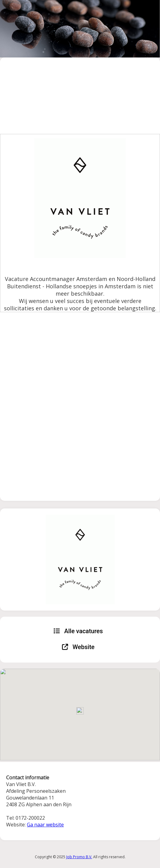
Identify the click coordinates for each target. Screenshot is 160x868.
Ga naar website (45, 825)
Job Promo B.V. (79, 857)
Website (78, 647)
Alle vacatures (78, 631)
